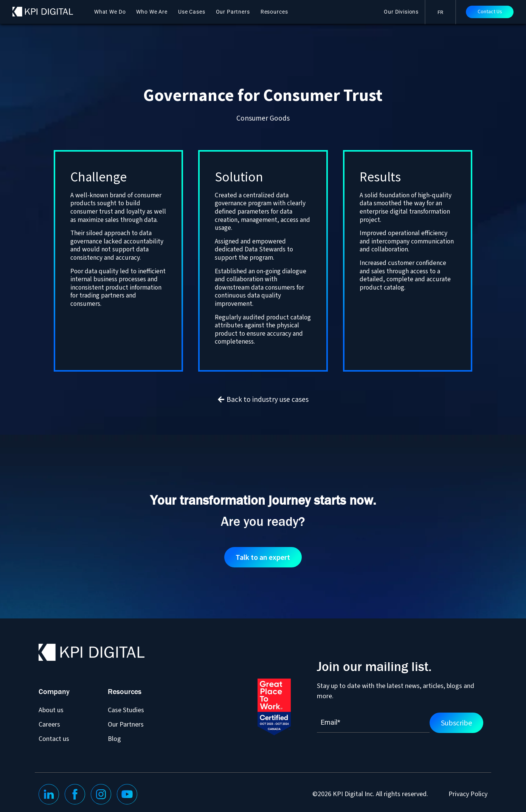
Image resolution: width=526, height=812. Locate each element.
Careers (49, 724)
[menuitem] (440, 12)
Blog (114, 738)
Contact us (54, 738)
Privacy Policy (468, 794)
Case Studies (126, 710)
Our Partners (233, 12)
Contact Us (490, 12)
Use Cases (192, 12)
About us (51, 710)
